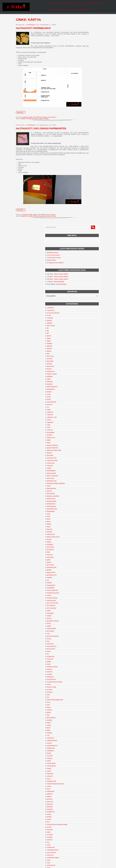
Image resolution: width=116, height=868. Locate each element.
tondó (82, 741)
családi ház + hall (85, 220)
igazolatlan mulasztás (86, 424)
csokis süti (83, 233)
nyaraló (82, 574)
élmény (36, 220)
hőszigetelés (84, 416)
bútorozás (83, 207)
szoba (82, 667)
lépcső (82, 531)
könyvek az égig (85, 490)
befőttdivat (83, 179)
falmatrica (83, 332)
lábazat (82, 510)
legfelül (82, 526)
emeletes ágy (84, 266)
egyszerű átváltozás (86, 248)
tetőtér (82, 728)
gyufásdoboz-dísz (85, 378)
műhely (82, 564)
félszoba (83, 342)
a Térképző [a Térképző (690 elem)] (89, 817)
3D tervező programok (87, 116)
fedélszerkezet (84, 337)
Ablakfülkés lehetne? (86, 47)
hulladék (83, 419)
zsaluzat (83, 799)
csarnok (83, 223)
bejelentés (83, 184)
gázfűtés (83, 373)
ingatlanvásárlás (85, 431)
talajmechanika (85, 675)
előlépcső (83, 256)
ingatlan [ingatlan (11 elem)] (97, 831)
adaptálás (83, 126)
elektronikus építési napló (87, 253)
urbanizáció (84, 764)
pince (82, 625)
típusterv (83, 736)
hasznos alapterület (86, 393)
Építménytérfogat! (93, 83)
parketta (83, 617)
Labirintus (83, 513)
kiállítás (82, 464)
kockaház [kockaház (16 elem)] (81, 834)
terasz (82, 690)
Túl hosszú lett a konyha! (87, 52)
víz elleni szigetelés (86, 776)
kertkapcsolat (84, 459)
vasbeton (83, 774)
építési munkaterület (86, 279)
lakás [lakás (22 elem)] (97, 834)
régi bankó (83, 634)
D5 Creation (66, 863)
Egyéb (30, 118)
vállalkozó (83, 771)
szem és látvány (85, 657)
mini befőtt (83, 559)
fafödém (83, 327)
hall (81, 383)
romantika (83, 641)
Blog (39, 3)
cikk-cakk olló (30, 119)
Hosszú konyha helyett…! (87, 50)
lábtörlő (82, 515)
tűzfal (82, 751)
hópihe (82, 414)
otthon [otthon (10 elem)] (83, 839)
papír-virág (83, 604)
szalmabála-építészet (86, 654)
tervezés (83, 703)
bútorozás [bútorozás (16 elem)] (89, 822)
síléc (82, 647)
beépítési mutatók (85, 177)
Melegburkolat (84, 551)
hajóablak (83, 380)
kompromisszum (85, 482)
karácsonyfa (84, 447)
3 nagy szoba (84, 113)
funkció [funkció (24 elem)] (97, 825)
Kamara (83, 442)
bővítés (82, 202)
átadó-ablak (84, 164)
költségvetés (84, 480)
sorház (82, 649)
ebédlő (82, 243)
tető (81, 720)
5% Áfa (82, 118)
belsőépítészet (84, 192)
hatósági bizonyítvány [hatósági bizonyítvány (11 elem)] (93, 827)
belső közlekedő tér (86, 189)
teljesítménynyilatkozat (87, 687)
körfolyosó (83, 495)
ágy (81, 133)
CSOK (82, 230)
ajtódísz (82, 139)
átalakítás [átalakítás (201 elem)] (94, 845)
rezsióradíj (83, 639)
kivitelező (83, 472)
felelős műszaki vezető (87, 340)
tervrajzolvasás (85, 715)
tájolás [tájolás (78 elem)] (96, 842)
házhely (82, 398)
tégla (82, 677)
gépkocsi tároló (85, 375)
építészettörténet (85, 291)
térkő (82, 692)
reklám (82, 636)
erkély (82, 317)
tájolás (82, 672)
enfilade (83, 271)
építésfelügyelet (85, 273)
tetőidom (83, 725)
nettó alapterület (85, 569)
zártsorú (83, 787)
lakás (82, 518)
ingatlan (83, 429)
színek (82, 664)
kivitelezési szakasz (86, 470)
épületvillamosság (85, 312)
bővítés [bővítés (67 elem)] (96, 821)
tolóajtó (82, 738)
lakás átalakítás (85, 520)
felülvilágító (83, 347)
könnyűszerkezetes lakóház (88, 485)
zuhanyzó (83, 802)
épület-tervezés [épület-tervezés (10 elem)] (95, 847)
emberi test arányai (86, 263)
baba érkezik (84, 169)
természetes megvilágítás (87, 697)
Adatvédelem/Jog (45, 9)
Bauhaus (83, 172)
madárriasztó (84, 541)
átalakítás (83, 167)
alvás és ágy (84, 159)
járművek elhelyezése (86, 439)
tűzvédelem (84, 756)
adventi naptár (84, 128)
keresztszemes (85, 452)
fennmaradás (84, 350)
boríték (30, 219)
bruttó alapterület (85, 205)
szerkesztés (84, 659)
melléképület (84, 554)
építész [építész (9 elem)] (90, 847)
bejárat (82, 182)
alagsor (82, 141)
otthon (82, 592)
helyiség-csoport (85, 403)
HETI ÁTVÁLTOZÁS (86, 406)
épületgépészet (85, 307)
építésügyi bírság (85, 284)
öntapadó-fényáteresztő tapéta (89, 587)
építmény (83, 294)
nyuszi (82, 582)
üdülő (82, 759)
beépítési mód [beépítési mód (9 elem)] (82, 822)
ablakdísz (83, 123)
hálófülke (83, 386)
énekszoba (83, 268)
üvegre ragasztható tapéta (88, 769)
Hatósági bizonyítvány (87, 396)
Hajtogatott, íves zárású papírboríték (41, 129)
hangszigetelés (85, 388)
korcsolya (83, 492)
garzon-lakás (84, 368)
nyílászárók (84, 576)
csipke (82, 228)
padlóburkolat (84, 594)
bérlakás (83, 195)
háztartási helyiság (86, 401)
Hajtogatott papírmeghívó (33, 27)
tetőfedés (83, 723)
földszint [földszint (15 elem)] (81, 827)
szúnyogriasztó (85, 669)
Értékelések (92, 3)
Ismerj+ (58, 3)
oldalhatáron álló (85, 584)
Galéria (102, 3)
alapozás (83, 151)
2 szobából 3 (84, 111)
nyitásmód (83, 579)
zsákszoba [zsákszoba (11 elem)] (81, 845)
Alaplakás (83, 146)
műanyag (83, 561)
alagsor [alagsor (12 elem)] (81, 813)
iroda (82, 436)
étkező (82, 322)
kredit (82, 508)
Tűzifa (82, 753)
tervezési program (85, 708)
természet (83, 695)
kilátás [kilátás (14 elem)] (89, 833)
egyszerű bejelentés (86, 251)
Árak (84, 3)
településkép (84, 680)
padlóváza (83, 597)
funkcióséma (84, 360)
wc (81, 781)
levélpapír (83, 536)
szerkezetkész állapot (86, 662)
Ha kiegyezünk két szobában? (89, 57)
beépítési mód (84, 174)
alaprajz (83, 154)
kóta (81, 500)
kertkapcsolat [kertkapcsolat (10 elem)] (82, 833)
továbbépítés (84, 746)
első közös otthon (85, 261)
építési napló (84, 281)
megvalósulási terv (86, 548)
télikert (82, 685)
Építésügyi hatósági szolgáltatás (89, 286)
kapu (82, 444)
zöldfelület (83, 789)
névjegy (44, 118)
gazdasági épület (85, 370)
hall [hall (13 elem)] (85, 827)
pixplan (32, 3)
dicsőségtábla (84, 235)
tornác (82, 743)
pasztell (82, 622)
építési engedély (85, 276)
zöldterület (83, 792)
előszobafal (84, 258)
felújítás (82, 345)
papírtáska (83, 612)
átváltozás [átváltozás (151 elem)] (83, 847)
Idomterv (83, 421)
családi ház (83, 215)
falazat (82, 329)
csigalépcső (84, 225)
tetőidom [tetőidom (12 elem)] (85, 843)
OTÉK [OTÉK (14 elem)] (88, 839)
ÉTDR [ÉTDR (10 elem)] (87, 845)
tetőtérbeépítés (85, 733)
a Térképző (30, 24)
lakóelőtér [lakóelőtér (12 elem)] (89, 836)
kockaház (83, 477)
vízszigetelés (84, 779)
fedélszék (83, 335)
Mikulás (82, 556)
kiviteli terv (83, 475)
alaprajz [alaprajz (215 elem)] (90, 813)
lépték (82, 533)
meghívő (41, 119)
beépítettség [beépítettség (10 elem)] (96, 819)
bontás (82, 197)
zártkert (82, 784)
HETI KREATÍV (37, 118)
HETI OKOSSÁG (85, 411)
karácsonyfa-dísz (85, 449)
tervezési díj (84, 705)
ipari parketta (84, 434)
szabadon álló (84, 652)
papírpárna (83, 607)
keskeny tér (84, 462)
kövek (82, 505)
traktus (82, 748)
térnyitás (83, 700)
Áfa (81, 131)
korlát (82, 498)
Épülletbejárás (84, 314)
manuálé (83, 546)
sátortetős (83, 644)
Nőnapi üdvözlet (85, 55)
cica (81, 210)
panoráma (83, 602)
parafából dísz (84, 615)
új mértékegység (85, 761)
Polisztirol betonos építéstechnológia (90, 628)
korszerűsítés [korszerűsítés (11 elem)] (90, 834)
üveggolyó (83, 766)
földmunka (83, 358)
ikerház (82, 426)
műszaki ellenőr (85, 566)
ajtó (81, 136)
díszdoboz (83, 238)
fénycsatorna (84, 352)
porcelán (83, 631)
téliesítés (83, 682)
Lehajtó (82, 528)
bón (27, 220)
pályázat (83, 599)
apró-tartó (83, 161)
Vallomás (66, 3)
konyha (82, 487)
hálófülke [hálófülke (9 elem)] (91, 831)
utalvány (54, 220)
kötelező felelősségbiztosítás (88, 503)
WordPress (80, 863)
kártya (36, 119)
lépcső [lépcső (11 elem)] (93, 836)
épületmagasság (85, 309)
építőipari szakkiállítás (87, 299)
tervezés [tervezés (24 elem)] (91, 841)
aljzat (82, 156)
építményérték (84, 296)
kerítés (82, 454)
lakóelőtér (83, 523)
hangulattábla (84, 391)
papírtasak (83, 610)
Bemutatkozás (48, 3)
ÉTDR (82, 319)
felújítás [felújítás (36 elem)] (89, 825)
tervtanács (83, 718)
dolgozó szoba (84, 240)
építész (82, 289)
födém (82, 355)
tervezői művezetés (86, 710)
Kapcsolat (33, 9)
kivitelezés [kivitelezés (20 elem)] (96, 833)
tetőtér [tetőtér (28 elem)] (90, 842)
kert (81, 457)
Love (82, 538)
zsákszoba (83, 794)
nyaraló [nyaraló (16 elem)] (90, 838)
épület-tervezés (85, 301)
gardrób (82, 365)
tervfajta (83, 713)
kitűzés (82, 467)
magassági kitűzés (86, 543)
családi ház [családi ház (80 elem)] (85, 823)
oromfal (82, 589)
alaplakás (83, 149)
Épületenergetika (85, 304)
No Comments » (52, 118)
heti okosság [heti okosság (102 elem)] (86, 829)
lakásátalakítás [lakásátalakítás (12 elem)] (82, 836)
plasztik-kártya (47, 220)
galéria (82, 363)
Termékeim (76, 3)
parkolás (83, 620)
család (82, 212)
